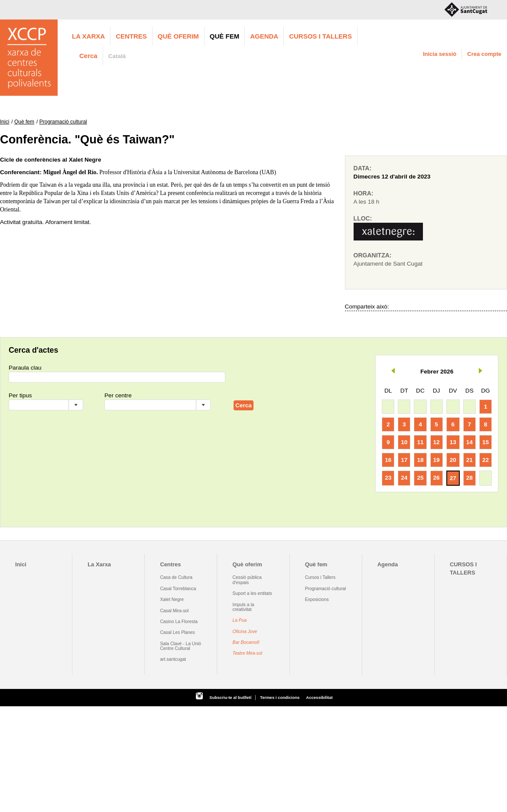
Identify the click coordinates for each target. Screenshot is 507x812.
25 (420, 478)
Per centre (118, 395)
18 (420, 460)
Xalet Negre (172, 599)
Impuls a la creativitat (244, 607)
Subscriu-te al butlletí (230, 697)
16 (388, 460)
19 (437, 460)
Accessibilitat (319, 697)
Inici (5, 122)
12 (437, 442)
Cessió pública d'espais (247, 580)
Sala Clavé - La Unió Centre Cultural (180, 646)
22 (486, 460)
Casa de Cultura (176, 577)
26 (437, 478)
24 (404, 478)
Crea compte (484, 54)
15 (486, 442)
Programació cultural (63, 122)
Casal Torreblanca (178, 589)
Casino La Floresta (179, 622)
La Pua (240, 620)
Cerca (88, 56)
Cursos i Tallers (320, 577)
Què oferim (178, 36)
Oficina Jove (245, 632)
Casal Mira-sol (174, 611)
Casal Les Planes (177, 632)
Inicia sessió (440, 54)
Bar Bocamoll (246, 642)
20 (453, 460)
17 (404, 460)
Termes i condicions (280, 697)
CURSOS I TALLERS (320, 36)
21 (470, 460)
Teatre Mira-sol (248, 653)
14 (470, 442)
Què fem (224, 36)
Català (117, 56)
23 (388, 478)
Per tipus (20, 395)
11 (420, 442)
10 (404, 442)
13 (453, 442)
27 (453, 478)
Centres (131, 36)
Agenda (264, 36)
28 (470, 478)
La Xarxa (88, 36)
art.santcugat (173, 659)
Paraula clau (25, 368)
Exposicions (317, 599)
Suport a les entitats (252, 593)
